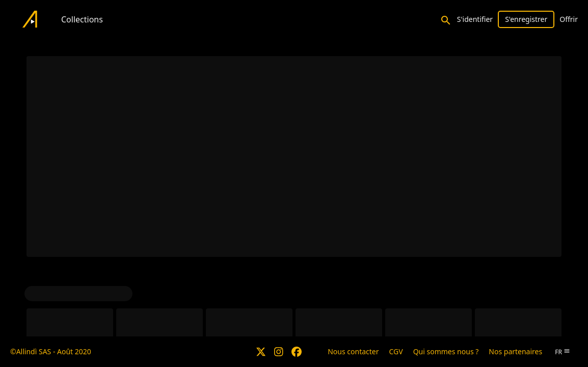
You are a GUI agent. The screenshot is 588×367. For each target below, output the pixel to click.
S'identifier (475, 19)
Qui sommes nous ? (446, 351)
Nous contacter (353, 351)
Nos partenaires (515, 351)
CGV (396, 351)
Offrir (569, 19)
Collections (82, 19)
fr (563, 352)
